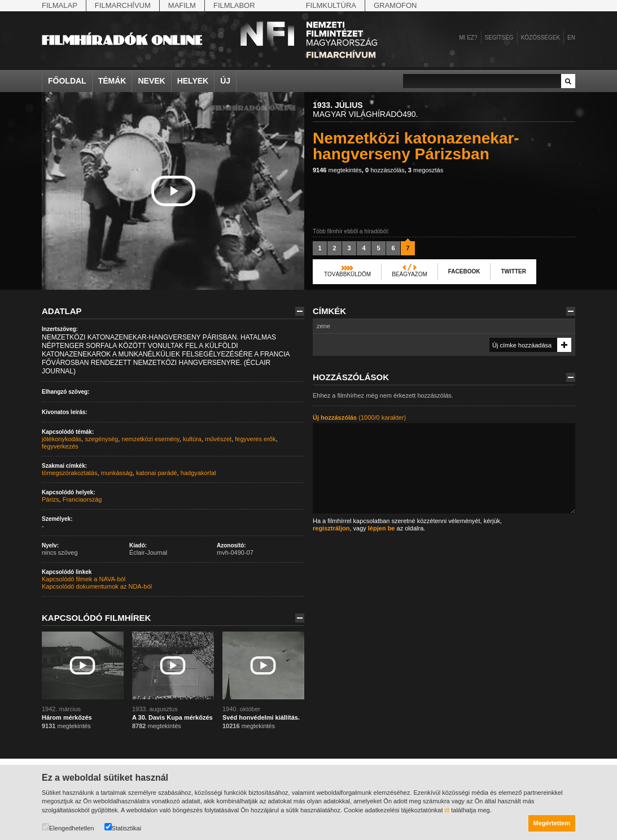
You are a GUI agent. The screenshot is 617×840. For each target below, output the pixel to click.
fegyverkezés (60, 446)
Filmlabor (234, 5)
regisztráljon (331, 528)
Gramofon (395, 5)
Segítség (499, 38)
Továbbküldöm (347, 274)
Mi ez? (468, 38)
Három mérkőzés (67, 717)
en (571, 38)
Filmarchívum (123, 5)
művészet (218, 439)
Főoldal (67, 81)
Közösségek (541, 38)
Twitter (513, 271)
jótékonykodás (62, 439)
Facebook (464, 271)
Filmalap (60, 5)
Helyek (193, 81)
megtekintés (337, 170)
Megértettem (552, 823)
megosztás (426, 170)
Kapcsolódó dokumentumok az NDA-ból (97, 586)
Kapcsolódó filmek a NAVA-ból (84, 579)
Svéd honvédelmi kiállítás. (261, 717)
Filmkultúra (331, 5)
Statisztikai (123, 827)
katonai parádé (157, 473)
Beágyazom (410, 274)
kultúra (192, 439)
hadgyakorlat (198, 473)
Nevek (151, 81)
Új (225, 81)
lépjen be (382, 528)
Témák (112, 81)
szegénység (101, 439)
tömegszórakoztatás (69, 473)
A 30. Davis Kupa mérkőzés (172, 717)
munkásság (117, 473)
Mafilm (182, 5)
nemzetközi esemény (150, 439)
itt (447, 810)
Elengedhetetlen (68, 827)
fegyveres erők (255, 439)
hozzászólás (385, 170)
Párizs (51, 499)
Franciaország (82, 499)
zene (323, 326)
